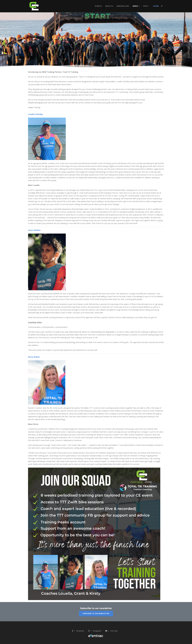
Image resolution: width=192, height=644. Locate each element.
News (135, 6)
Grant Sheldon (34, 230)
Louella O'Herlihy (35, 114)
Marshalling (123, 6)
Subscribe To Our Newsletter (96, 614)
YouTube (111, 631)
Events (98, 6)
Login (156, 6)
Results (109, 6)
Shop (145, 6)
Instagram (95, 631)
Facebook (78, 631)
